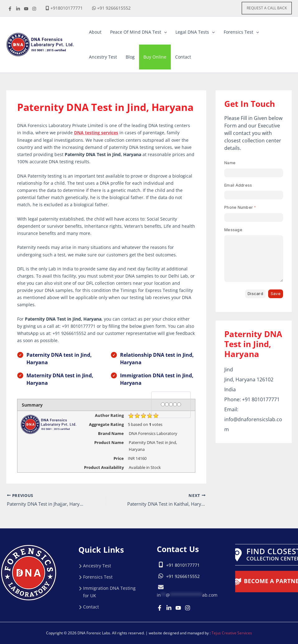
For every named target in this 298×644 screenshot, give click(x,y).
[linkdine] (18, 9)
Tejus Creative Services (232, 633)
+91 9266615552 (114, 8)
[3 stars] (171, 404)
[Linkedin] (169, 608)
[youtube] (26, 9)
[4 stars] (175, 404)
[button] (267, 8)
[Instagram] (188, 608)
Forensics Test (98, 577)
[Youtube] (178, 608)
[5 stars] (179, 404)
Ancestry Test (97, 566)
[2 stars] (167, 404)
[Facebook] (10, 9)
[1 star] (163, 404)
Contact (91, 607)
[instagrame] (34, 9)
